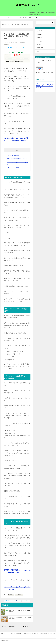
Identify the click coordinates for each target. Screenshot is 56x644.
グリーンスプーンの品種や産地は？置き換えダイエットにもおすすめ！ (20, 618)
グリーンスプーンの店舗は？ (14, 155)
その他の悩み (40, 31)
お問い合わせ (10, 18)
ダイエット (6, 44)
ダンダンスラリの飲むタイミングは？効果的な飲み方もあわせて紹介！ (10, 627)
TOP (8, 634)
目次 (37, 18)
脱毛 (38, 51)
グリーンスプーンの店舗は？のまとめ (16, 168)
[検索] (45, 22)
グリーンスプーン (19, 595)
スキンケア (39, 34)
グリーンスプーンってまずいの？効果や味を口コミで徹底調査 (20, 611)
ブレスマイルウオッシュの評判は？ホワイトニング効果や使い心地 (45, 86)
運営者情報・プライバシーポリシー (25, 18)
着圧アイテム (40, 48)
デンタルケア (40, 41)
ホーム (3, 18)
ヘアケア (39, 44)
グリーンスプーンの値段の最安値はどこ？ (17, 159)
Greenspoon (11, 595)
